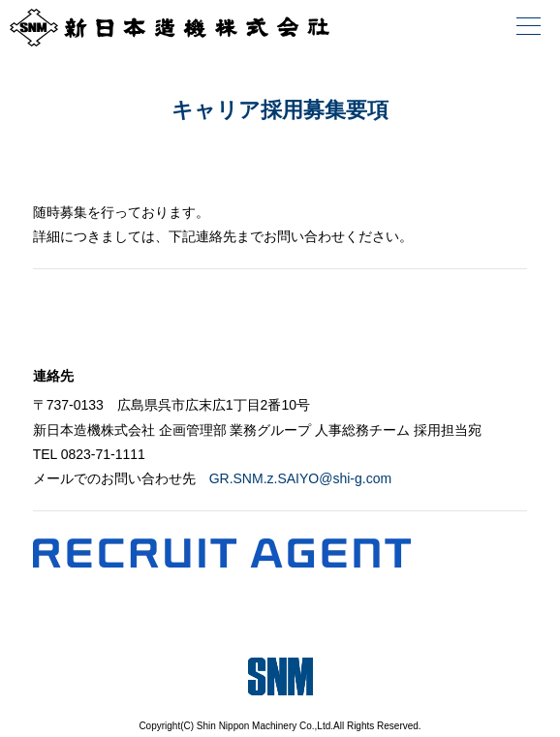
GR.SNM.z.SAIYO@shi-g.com (300, 478)
